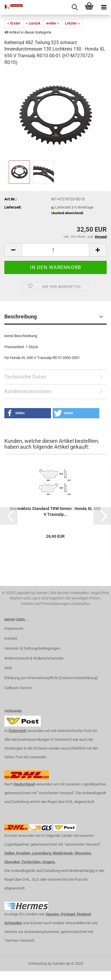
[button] (28, 413)
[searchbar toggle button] (75, 7)
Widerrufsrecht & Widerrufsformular (34, 658)
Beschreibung (21, 316)
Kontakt (11, 638)
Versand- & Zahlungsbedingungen (32, 648)
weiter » (53, 23)
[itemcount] (55, 250)
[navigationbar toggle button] (104, 7)
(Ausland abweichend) (67, 213)
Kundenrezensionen (28, 391)
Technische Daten (25, 377)
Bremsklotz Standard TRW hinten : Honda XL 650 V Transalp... (55, 511)
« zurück (33, 23)
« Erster (14, 23)
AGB (8, 668)
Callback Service (18, 688)
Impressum (14, 628)
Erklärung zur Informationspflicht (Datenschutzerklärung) (51, 678)
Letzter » (72, 23)
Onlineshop (38, 963)
